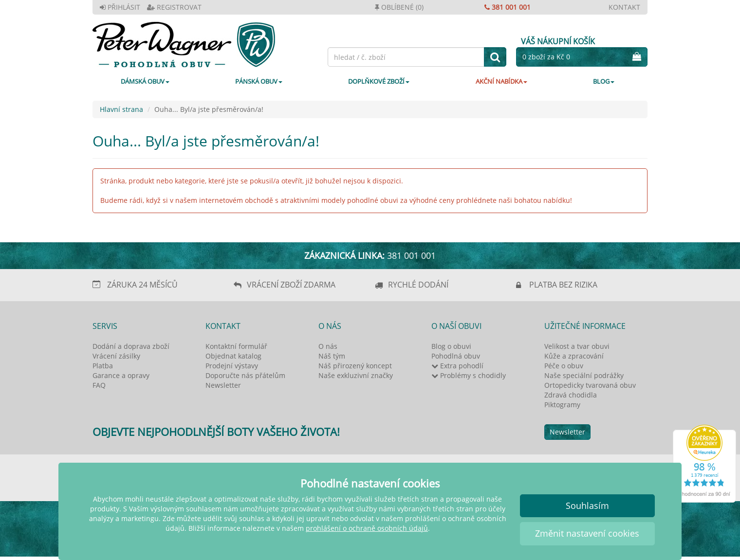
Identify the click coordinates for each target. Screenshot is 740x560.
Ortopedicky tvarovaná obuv (590, 385)
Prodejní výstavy (232, 366)
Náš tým (332, 356)
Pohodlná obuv (456, 356)
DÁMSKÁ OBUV (145, 81)
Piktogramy (562, 405)
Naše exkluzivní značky (356, 375)
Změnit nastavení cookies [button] (587, 533)
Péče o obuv (564, 366)
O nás (328, 346)
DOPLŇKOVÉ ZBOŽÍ (379, 81)
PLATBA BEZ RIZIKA (563, 285)
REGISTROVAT (174, 7)
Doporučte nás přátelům (245, 375)
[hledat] (495, 57)
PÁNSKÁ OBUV (259, 81)
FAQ (99, 385)
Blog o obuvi (451, 346)
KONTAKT (624, 7)
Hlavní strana (121, 109)
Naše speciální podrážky (584, 375)
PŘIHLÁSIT (120, 7)
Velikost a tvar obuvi (577, 346)
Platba (103, 366)
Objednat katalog (233, 356)
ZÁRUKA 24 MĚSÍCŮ (142, 285)
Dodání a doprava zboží (131, 346)
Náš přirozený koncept (355, 366)
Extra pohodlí (457, 366)
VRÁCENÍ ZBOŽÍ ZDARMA (291, 285)
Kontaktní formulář (236, 346)
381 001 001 (508, 7)
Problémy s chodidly (469, 375)
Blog (604, 81)
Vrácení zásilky (116, 356)
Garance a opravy (121, 375)
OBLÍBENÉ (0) (399, 7)
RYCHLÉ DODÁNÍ (418, 285)
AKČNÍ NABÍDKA (501, 81)
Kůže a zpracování (574, 356)
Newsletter (223, 385)
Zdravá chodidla (571, 395)
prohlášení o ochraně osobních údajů (367, 528)
